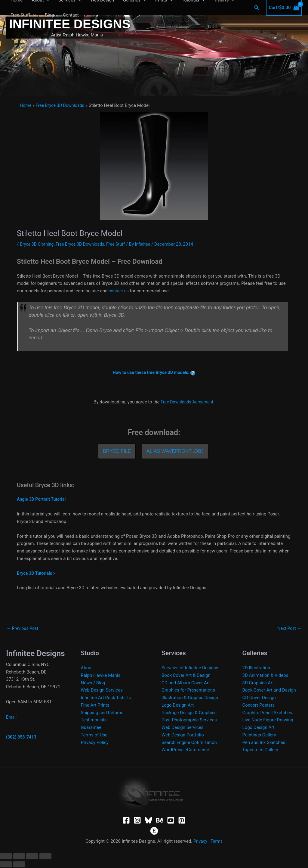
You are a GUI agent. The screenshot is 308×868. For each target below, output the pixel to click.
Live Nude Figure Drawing (268, 720)
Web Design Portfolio (183, 736)
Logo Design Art (178, 706)
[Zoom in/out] (6, 857)
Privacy (200, 842)
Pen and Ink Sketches (264, 743)
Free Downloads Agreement (187, 402)
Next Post (289, 628)
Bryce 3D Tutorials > (37, 573)
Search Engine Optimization (189, 743)
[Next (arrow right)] (19, 865)
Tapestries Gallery (260, 750)
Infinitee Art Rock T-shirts (106, 698)
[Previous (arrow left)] (6, 865)
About (87, 668)
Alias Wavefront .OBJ (175, 451)
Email (12, 717)
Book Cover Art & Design (186, 676)
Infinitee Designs (70, 24)
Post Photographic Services (189, 720)
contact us (119, 291)
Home (26, 105)
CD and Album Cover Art (186, 683)
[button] (33, 15)
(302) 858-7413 (22, 738)
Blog (49, 15)
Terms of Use (94, 736)
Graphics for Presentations (188, 691)
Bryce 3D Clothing (38, 244)
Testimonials (94, 720)
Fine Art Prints (95, 706)
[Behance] (160, 821)
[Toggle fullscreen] (19, 857)
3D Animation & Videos (265, 676)
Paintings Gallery (259, 736)
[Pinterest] (182, 821)
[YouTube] (171, 821)
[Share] (32, 857)
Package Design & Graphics (189, 713)
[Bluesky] (148, 821)
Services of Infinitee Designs (190, 668)
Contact (71, 15)
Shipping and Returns (102, 713)
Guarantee (91, 728)
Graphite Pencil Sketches (267, 713)
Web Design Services (102, 691)
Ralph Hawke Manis (101, 676)
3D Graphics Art (258, 683)
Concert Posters (259, 706)
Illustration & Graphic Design (190, 698)
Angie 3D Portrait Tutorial (43, 499)
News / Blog (93, 683)
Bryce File (117, 451)
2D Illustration (256, 668)
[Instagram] (137, 821)
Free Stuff (23, 15)
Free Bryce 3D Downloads (62, 105)
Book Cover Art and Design (269, 691)
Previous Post (23, 628)
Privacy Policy (95, 743)
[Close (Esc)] (45, 857)
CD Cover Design (259, 698)
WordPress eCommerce (185, 750)
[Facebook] (126, 821)
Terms (217, 842)
